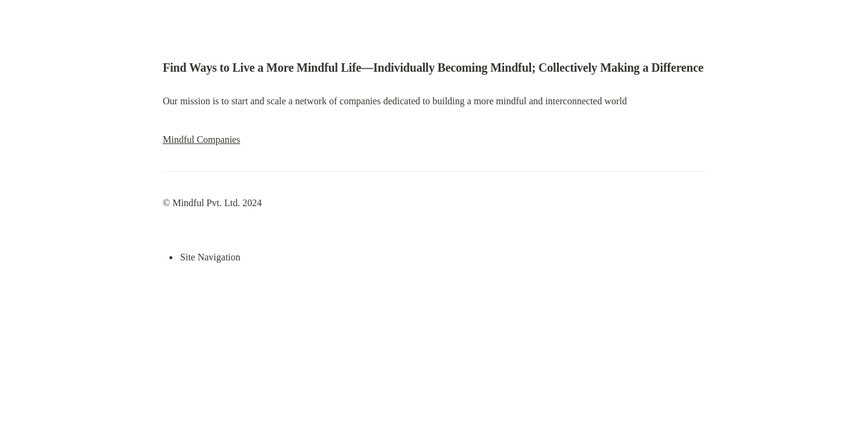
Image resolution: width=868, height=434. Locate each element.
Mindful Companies (201, 140)
